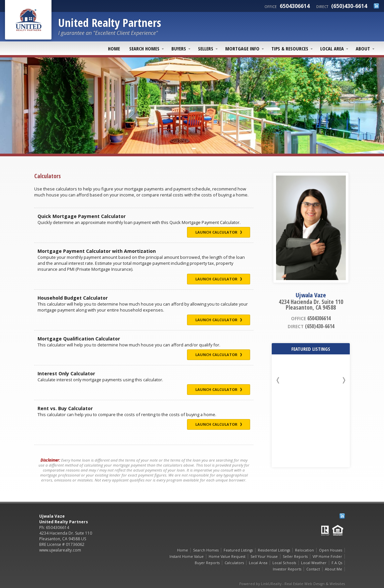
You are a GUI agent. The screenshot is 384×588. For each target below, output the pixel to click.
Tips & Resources (290, 48)
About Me (334, 569)
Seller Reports (295, 556)
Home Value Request (227, 556)
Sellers (206, 48)
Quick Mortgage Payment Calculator (82, 216)
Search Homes (144, 48)
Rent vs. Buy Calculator (65, 408)
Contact (313, 569)
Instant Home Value (187, 556)
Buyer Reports (207, 563)
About (363, 48)
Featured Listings (238, 550)
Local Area (332, 48)
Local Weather (314, 563)
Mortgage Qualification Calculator (79, 339)
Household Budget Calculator (73, 298)
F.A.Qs (337, 563)
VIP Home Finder (327, 556)
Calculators (234, 563)
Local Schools (284, 563)
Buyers (179, 48)
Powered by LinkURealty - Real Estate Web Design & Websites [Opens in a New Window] (292, 584)
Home (114, 48)
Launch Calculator (219, 232)
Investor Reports (287, 569)
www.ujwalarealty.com (60, 550)
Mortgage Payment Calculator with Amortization (97, 251)
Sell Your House (264, 556)
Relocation (304, 550)
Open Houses (331, 550)
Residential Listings (274, 550)
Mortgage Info (242, 48)
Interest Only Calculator (66, 373)
